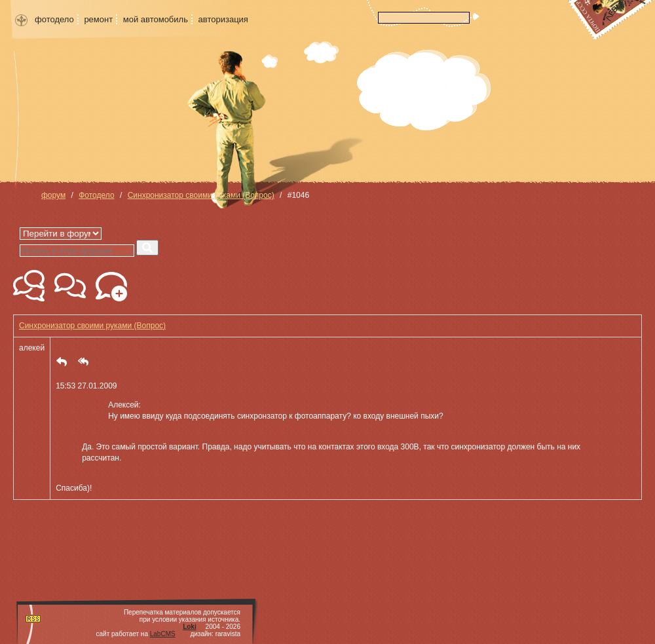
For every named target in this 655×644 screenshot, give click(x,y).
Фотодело (96, 195)
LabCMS (163, 634)
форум (53, 195)
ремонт (98, 19)
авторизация (223, 19)
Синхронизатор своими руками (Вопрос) (201, 195)
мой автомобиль (156, 19)
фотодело (54, 19)
